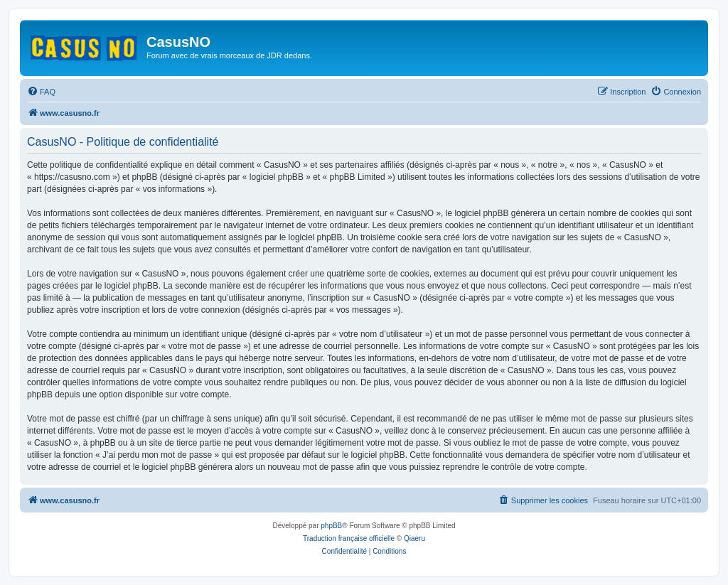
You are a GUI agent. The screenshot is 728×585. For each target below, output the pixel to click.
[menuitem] (41, 92)
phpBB (331, 526)
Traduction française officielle (349, 538)
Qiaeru (414, 538)
